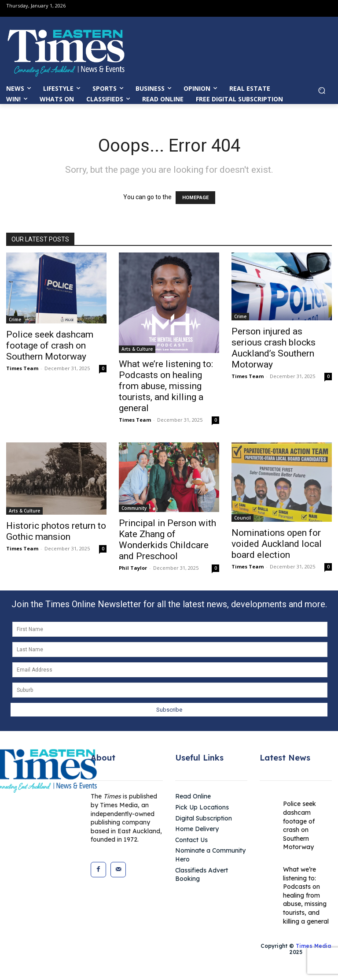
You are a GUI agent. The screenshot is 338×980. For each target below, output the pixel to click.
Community (134, 508)
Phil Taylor (133, 568)
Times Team (22, 368)
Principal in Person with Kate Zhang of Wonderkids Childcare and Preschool (167, 540)
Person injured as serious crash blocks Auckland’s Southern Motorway (274, 348)
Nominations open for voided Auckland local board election (277, 544)
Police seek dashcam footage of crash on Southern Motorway (50, 345)
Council (242, 518)
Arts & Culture (137, 349)
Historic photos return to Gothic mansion (56, 531)
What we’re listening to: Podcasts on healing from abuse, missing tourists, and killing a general (166, 386)
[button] (321, 93)
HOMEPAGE (195, 198)
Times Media (313, 946)
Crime (15, 319)
